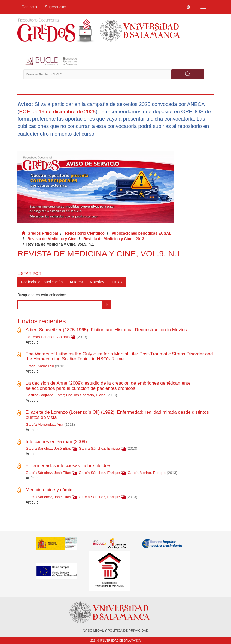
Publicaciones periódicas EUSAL (141, 233)
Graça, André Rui (40, 366)
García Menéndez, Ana (44, 424)
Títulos (117, 282)
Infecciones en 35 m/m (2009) (56, 442)
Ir (107, 305)
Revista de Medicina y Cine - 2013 (114, 239)
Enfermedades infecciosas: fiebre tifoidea (68, 466)
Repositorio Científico (85, 233)
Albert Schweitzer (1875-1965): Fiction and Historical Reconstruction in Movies (106, 330)
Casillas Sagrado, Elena (86, 395)
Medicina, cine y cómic (49, 490)
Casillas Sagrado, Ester (45, 395)
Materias (97, 282)
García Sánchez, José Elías (48, 448)
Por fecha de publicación (42, 282)
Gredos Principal (43, 233)
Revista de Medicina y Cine (52, 239)
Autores (76, 282)
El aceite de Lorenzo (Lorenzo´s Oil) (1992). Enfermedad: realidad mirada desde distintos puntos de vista (117, 415)
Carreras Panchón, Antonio (48, 337)
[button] (189, 7)
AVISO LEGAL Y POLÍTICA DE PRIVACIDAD (115, 631)
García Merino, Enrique (147, 473)
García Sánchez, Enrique (99, 448)
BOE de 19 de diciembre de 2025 (57, 111)
